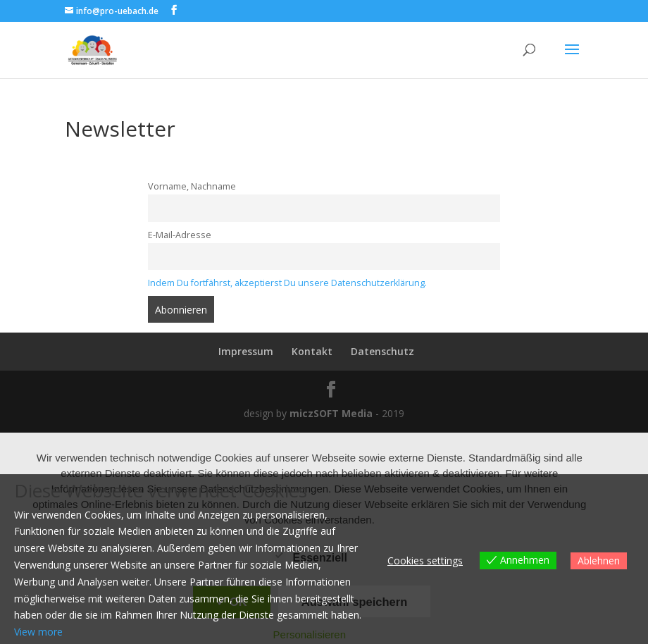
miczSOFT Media (331, 413)
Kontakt (312, 351)
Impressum (246, 351)
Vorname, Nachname (192, 186)
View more (38, 632)
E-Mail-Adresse (180, 235)
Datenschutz (382, 351)
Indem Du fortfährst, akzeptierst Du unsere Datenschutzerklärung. (287, 283)
